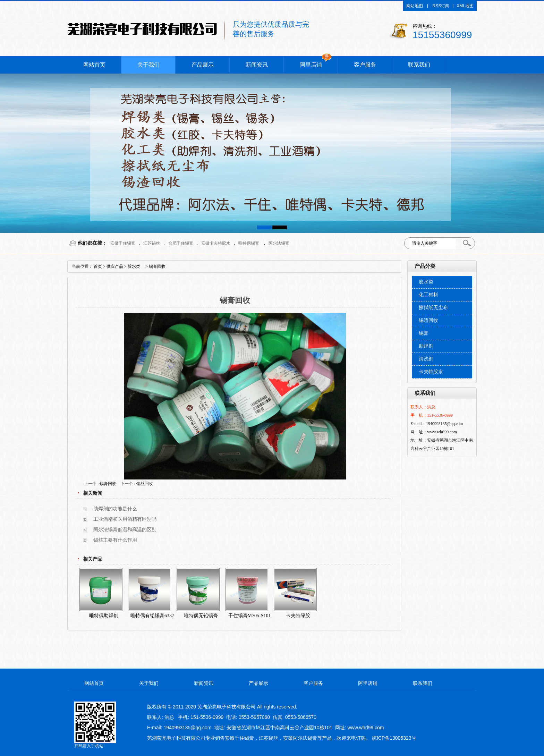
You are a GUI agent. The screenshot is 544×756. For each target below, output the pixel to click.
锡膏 (424, 333)
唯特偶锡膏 (249, 243)
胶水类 (426, 282)
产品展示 (203, 65)
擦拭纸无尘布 (433, 308)
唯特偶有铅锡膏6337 (152, 616)
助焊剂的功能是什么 (115, 509)
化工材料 (428, 295)
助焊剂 (426, 346)
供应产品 (115, 266)
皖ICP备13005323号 (394, 738)
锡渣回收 (428, 320)
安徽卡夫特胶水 (216, 243)
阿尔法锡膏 (279, 243)
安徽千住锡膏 (123, 243)
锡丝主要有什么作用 (115, 540)
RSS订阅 (441, 6)
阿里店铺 (311, 65)
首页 (98, 266)
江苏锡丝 (152, 243)
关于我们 (148, 65)
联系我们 (419, 65)
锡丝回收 (145, 484)
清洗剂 (426, 359)
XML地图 (465, 6)
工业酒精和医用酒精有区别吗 (125, 519)
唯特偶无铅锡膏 (201, 616)
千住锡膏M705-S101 (250, 616)
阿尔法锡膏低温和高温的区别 (125, 530)
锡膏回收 (157, 266)
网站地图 (415, 6)
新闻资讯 (257, 65)
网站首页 (94, 65)
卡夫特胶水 (431, 372)
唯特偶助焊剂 (104, 616)
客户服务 (365, 65)
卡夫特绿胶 (298, 616)
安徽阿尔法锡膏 (300, 738)
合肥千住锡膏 (181, 243)
